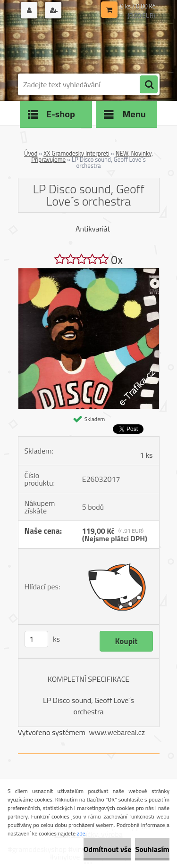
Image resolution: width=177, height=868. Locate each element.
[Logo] (83, 46)
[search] (149, 85)
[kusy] (36, 639)
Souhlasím (152, 849)
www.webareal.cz (117, 732)
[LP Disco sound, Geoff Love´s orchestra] (89, 272)
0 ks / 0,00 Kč (138, 6)
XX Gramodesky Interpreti (76, 153)
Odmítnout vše (108, 849)
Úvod (31, 153)
